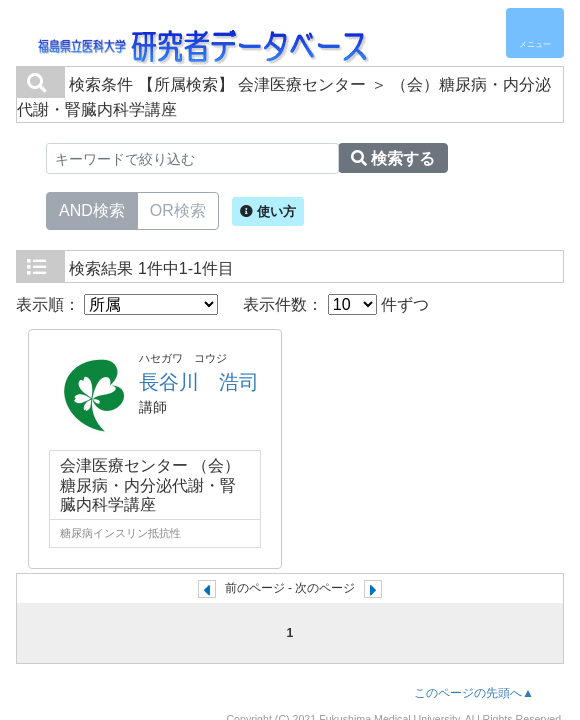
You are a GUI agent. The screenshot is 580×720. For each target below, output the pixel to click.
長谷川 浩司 (199, 382)
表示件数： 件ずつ (336, 304)
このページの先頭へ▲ (474, 693)
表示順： (117, 304)
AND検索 (92, 209)
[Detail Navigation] (535, 33)
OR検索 (178, 209)
